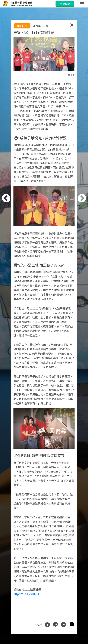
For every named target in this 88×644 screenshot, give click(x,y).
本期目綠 (22, 26)
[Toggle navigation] (82, 4)
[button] (11, 324)
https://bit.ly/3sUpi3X (27, 594)
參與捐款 (65, 4)
